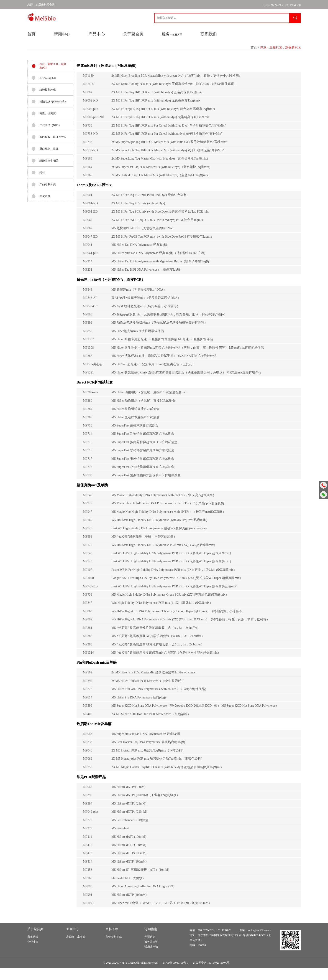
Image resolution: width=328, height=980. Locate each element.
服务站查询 (151, 954)
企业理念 (33, 954)
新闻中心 (62, 34)
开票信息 (150, 949)
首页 (31, 34)
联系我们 (209, 34)
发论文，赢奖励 (76, 949)
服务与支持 (172, 34)
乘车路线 (33, 949)
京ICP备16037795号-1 (176, 975)
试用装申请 (151, 959)
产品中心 (97, 34)
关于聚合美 (133, 34)
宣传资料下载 (114, 949)
